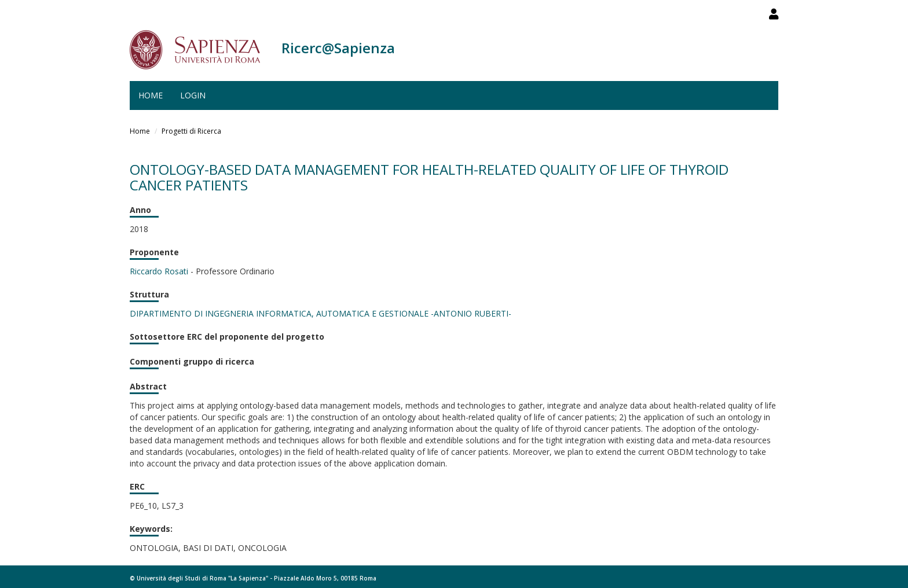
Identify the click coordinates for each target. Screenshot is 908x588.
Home (151, 95)
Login (193, 95)
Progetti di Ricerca (191, 131)
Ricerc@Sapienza (338, 48)
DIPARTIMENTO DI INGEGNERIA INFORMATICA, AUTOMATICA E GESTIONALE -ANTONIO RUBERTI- (321, 313)
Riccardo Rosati (159, 271)
